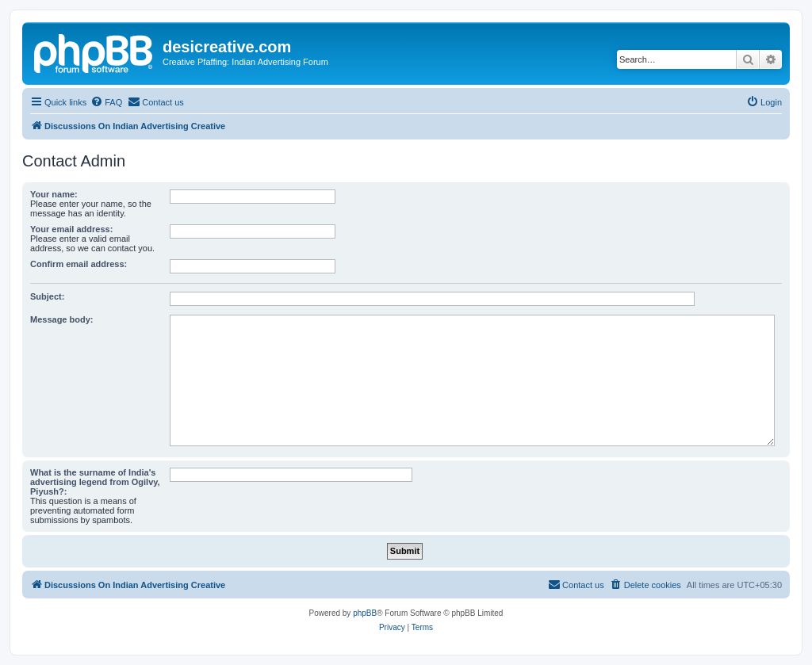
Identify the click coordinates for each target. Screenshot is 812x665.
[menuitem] (106, 102)
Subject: (47, 296)
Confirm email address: (79, 264)
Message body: (61, 319)
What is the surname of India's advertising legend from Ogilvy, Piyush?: (95, 482)
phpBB (365, 613)
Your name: (54, 194)
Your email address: (71, 229)
